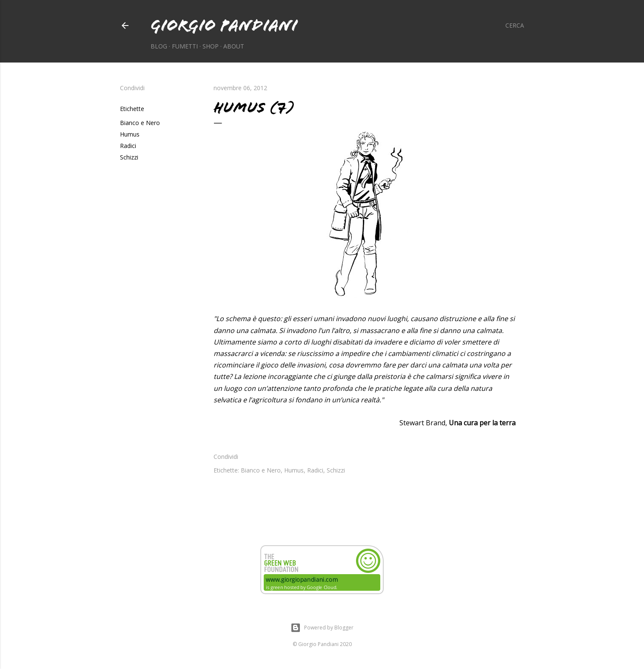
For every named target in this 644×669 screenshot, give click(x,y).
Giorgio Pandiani (224, 25)
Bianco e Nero (140, 123)
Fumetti (185, 46)
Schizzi (129, 157)
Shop (211, 46)
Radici (128, 146)
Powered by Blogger (322, 628)
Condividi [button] (132, 88)
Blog (159, 46)
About (234, 46)
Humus (130, 134)
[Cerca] (515, 26)
